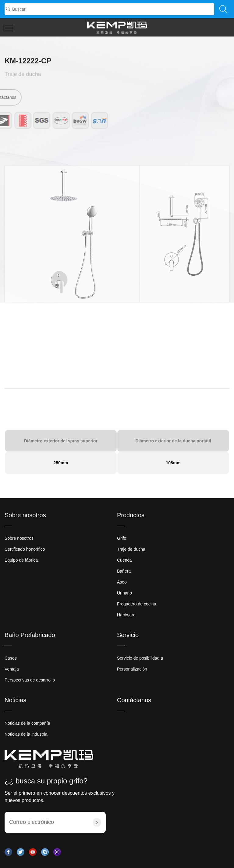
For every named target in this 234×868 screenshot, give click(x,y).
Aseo (122, 582)
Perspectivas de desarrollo (30, 680)
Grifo (122, 538)
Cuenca (124, 560)
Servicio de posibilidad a (140, 658)
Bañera (124, 571)
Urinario (124, 593)
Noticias (15, 700)
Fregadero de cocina (136, 604)
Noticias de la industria (26, 734)
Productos (131, 515)
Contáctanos (134, 700)
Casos (11, 658)
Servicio (128, 635)
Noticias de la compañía (27, 723)
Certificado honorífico (25, 549)
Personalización (132, 669)
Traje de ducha (23, 75)
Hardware (126, 615)
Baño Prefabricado (30, 635)
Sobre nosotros (25, 515)
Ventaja (12, 669)
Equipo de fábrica (21, 560)
